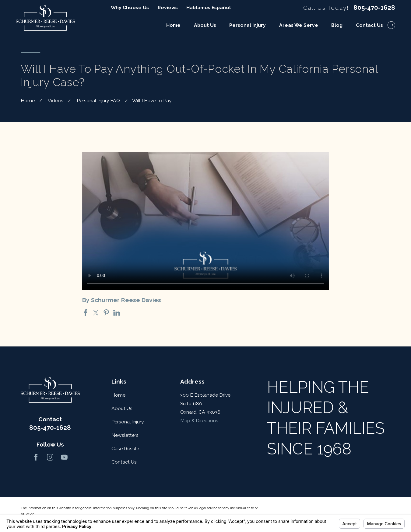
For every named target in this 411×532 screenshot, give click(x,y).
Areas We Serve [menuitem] (299, 25)
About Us (122, 408)
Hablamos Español (209, 7)
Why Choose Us (130, 7)
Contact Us (124, 462)
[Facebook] (36, 457)
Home (118, 395)
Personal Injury (128, 422)
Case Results (126, 449)
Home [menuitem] (173, 25)
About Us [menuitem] (205, 25)
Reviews (168, 7)
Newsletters (125, 435)
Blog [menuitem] (337, 25)
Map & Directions (199, 421)
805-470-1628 (374, 8)
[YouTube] (64, 457)
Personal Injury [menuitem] (248, 25)
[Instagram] (50, 457)
